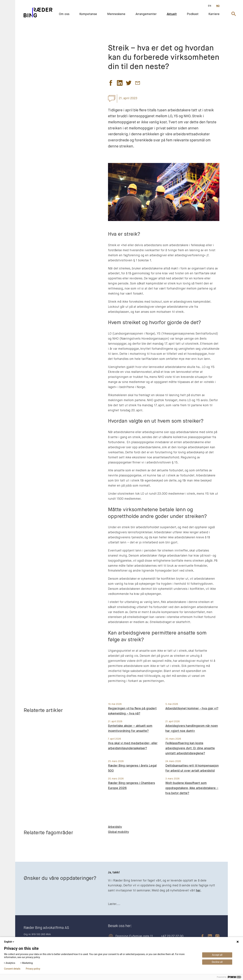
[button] (111, 84)
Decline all (217, 962)
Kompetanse (88, 14)
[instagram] (216, 936)
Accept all (217, 955)
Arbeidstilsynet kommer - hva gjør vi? (192, 709)
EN (210, 6)
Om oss (64, 14)
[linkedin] (208, 936)
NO (218, 6)
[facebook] (201, 936)
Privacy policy (33, 969)
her (198, 891)
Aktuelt (172, 14)
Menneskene (116, 14)
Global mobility (118, 832)
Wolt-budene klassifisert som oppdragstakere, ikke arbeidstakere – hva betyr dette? (192, 788)
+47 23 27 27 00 (172, 936)
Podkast (193, 14)
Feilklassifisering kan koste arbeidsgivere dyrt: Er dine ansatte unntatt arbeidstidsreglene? (190, 748)
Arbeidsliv (115, 827)
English (9, 942)
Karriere (214, 14)
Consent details (12, 969)
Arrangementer (146, 14)
